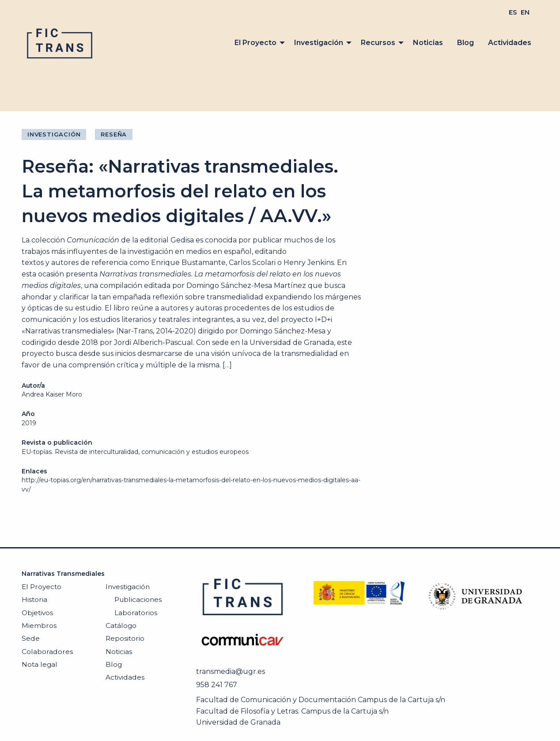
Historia (34, 599)
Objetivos (37, 613)
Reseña (114, 134)
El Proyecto (255, 43)
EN (525, 12)
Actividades (510, 43)
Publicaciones (138, 599)
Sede (31, 638)
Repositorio (125, 638)
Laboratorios (136, 613)
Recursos (378, 43)
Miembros (39, 626)
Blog (465, 43)
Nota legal (40, 664)
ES (513, 12)
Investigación (319, 43)
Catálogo (121, 626)
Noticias (428, 43)
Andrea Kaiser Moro (52, 394)
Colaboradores (47, 652)
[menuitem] (513, 12)
